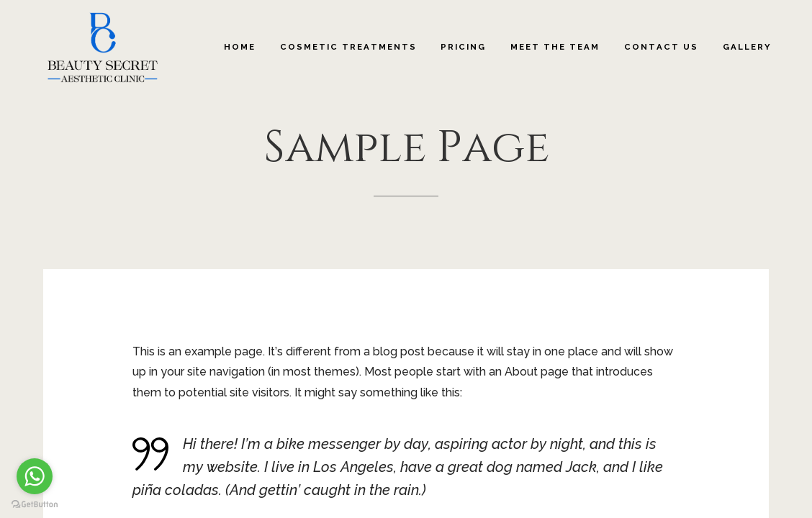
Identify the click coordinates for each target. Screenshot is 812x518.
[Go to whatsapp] (35, 476)
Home (240, 47)
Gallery (747, 47)
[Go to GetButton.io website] (35, 504)
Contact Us (661, 47)
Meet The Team (555, 47)
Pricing (463, 47)
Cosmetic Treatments (348, 47)
